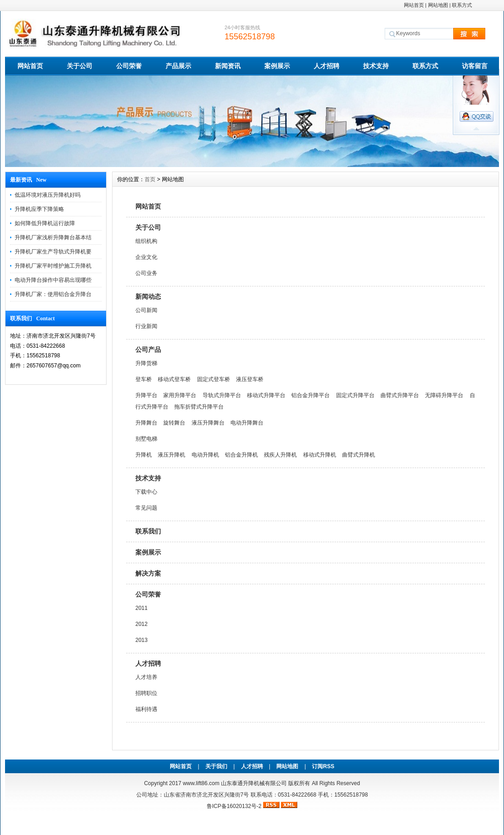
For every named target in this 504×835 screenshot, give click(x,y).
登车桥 (144, 379)
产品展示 (178, 66)
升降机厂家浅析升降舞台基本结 (53, 237)
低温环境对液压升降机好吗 (48, 195)
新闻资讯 (228, 66)
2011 (142, 608)
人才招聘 (327, 66)
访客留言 (475, 66)
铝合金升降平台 (311, 395)
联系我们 (148, 531)
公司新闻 (146, 310)
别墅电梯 (146, 439)
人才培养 (146, 677)
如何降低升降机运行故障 (45, 223)
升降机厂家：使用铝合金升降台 (53, 294)
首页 (150, 179)
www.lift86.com (201, 783)
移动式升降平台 (266, 395)
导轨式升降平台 (222, 395)
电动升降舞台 (247, 423)
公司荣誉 (129, 66)
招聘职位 (146, 693)
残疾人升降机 (280, 455)
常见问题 (146, 508)
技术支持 (376, 66)
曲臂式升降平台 (400, 395)
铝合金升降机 (241, 455)
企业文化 (146, 257)
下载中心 (146, 492)
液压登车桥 (250, 379)
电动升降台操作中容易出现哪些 (53, 280)
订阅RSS (323, 766)
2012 (142, 624)
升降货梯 (146, 363)
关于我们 (216, 766)
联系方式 (462, 5)
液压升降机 (172, 455)
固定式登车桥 (214, 379)
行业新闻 (146, 326)
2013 (142, 640)
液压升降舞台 (208, 423)
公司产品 (148, 350)
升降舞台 (146, 423)
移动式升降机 (320, 455)
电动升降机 (205, 455)
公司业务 (146, 273)
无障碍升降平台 (444, 395)
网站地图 (438, 5)
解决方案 (148, 573)
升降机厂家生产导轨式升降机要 (53, 252)
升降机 (144, 455)
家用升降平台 (180, 395)
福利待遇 (146, 709)
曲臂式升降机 (359, 455)
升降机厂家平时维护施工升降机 (53, 266)
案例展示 (277, 66)
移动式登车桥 (174, 379)
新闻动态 (148, 296)
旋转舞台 (174, 423)
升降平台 (146, 395)
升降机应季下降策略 (39, 209)
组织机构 (146, 241)
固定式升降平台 (355, 395)
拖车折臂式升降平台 (199, 407)
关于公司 (80, 66)
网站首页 (414, 5)
